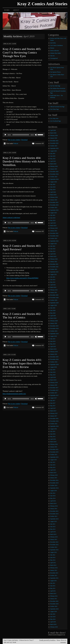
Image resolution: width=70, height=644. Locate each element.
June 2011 (53, 586)
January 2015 (54, 478)
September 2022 (54, 241)
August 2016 (54, 429)
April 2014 (53, 501)
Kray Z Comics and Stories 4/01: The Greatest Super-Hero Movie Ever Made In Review (22, 363)
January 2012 (54, 570)
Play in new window (14, 140)
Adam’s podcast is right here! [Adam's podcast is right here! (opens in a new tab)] (11, 218)
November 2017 (54, 390)
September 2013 (54, 519)
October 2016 (54, 424)
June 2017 (53, 403)
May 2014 (53, 498)
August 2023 (54, 213)
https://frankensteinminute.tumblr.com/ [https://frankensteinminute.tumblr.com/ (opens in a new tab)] (14, 394)
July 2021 (53, 277)
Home (7, 10)
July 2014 (53, 493)
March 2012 (53, 565)
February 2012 (54, 568)
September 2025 (54, 148)
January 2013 (54, 539)
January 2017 (54, 416)
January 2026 (54, 138)
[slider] (21, 135)
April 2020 (53, 316)
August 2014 (54, 491)
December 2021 (54, 264)
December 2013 (54, 511)
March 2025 (53, 164)
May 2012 (53, 560)
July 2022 (53, 246)
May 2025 (53, 159)
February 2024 (54, 197)
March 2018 (53, 380)
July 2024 (53, 184)
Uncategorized (54, 58)
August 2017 (54, 398)
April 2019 (53, 346)
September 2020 (54, 303)
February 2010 (54, 627)
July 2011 (53, 583)
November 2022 (54, 236)
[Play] (5, 135)
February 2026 (54, 136)
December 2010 (54, 601)
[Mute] (36, 135)
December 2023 (54, 202)
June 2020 (53, 310)
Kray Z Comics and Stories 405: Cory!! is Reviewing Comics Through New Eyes (22, 52)
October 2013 (54, 516)
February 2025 (54, 166)
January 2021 (54, 292)
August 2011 (53, 581)
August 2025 (54, 151)
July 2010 (53, 614)
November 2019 (54, 328)
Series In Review (55, 51)
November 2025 (54, 143)
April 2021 (53, 285)
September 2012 (54, 550)
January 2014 (54, 509)
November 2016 (54, 421)
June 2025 (53, 156)
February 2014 (54, 506)
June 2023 (53, 218)
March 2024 (53, 195)
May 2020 (53, 313)
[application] (24, 135)
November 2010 (54, 604)
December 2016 (54, 419)
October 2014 (54, 485)
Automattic (63, 642)
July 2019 (53, 339)
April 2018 (53, 377)
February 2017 (54, 413)
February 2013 (54, 537)
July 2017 (53, 401)
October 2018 (54, 362)
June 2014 (53, 496)
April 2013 (53, 532)
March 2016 (53, 442)
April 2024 (53, 192)
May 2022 (53, 251)
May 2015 (53, 467)
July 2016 (53, 431)
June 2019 (53, 341)
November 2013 (54, 514)
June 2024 (53, 187)
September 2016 (54, 426)
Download (24, 140)
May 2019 (53, 344)
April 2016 (53, 439)
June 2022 (53, 249)
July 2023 (53, 215)
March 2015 (53, 473)
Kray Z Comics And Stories (42, 4)
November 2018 (54, 359)
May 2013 (53, 529)
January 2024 (54, 200)
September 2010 (54, 609)
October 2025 (54, 146)
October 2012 (54, 547)
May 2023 (53, 220)
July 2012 (53, 555)
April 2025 (53, 161)
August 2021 (54, 274)
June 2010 (53, 617)
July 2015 (53, 462)
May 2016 (53, 437)
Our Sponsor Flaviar (55, 72)
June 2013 (53, 527)
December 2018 (54, 357)
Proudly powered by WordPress (47, 640)
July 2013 (53, 524)
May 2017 (53, 406)
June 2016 (53, 434)
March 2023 (53, 226)
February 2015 (54, 475)
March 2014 (53, 503)
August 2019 (54, 336)
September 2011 (54, 578)
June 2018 (53, 372)
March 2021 (53, 287)
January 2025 (54, 169)
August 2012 (54, 552)
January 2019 (54, 354)
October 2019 (54, 331)
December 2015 (54, 449)
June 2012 (53, 557)
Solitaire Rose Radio (55, 53)
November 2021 (54, 267)
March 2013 (53, 534)
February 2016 (54, 444)
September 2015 (54, 457)
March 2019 (53, 349)
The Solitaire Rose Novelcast (58, 88)
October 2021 (54, 269)
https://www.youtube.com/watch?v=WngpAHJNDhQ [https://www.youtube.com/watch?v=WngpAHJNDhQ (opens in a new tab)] (22, 278)
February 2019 (54, 352)
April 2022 (53, 254)
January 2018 (54, 385)
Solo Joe (52, 56)
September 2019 (54, 334)
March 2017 (53, 411)
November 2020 (54, 298)
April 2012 (53, 563)
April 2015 (53, 470)
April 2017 (53, 408)
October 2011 (54, 575)
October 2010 (54, 606)
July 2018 (53, 370)
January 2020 (54, 323)
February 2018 (54, 383)
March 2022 (53, 256)
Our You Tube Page (55, 86)
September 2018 (54, 365)
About (16, 10)
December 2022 (54, 233)
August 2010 (54, 612)
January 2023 (54, 231)
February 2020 (54, 321)
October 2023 (54, 208)
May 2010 (53, 619)
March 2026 (53, 133)
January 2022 (54, 262)
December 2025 (54, 141)
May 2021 (53, 282)
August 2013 (54, 521)
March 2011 (53, 594)
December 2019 (54, 326)
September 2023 (54, 210)
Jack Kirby (53, 43)
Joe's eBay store (54, 118)
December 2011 (54, 573)
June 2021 (53, 280)
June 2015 (53, 465)
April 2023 (53, 223)
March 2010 (53, 624)
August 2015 (54, 460)
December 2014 (54, 480)
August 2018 (54, 367)
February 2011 (54, 596)
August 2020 (54, 305)
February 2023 (54, 228)
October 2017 (54, 393)
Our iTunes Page (54, 109)
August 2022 (54, 244)
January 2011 (54, 599)
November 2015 (54, 452)
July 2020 (53, 308)
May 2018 (53, 375)
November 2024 (54, 174)
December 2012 (54, 542)
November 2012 (54, 545)
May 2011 (53, 588)
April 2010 (53, 622)
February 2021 (54, 290)
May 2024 (53, 190)
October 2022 (54, 238)
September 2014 (54, 488)
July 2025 (53, 154)
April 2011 (53, 591)
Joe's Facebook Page (55, 121)
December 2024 (54, 172)
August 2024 (54, 182)
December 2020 (54, 295)
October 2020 (54, 300)
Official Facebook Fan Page (57, 107)
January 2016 (54, 447)
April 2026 (53, 130)
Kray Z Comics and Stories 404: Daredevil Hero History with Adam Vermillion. (24, 161)
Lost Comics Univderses (56, 45)
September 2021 (54, 272)
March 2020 (53, 318)
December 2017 (54, 388)
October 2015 (54, 455)
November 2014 (54, 483)
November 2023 (54, 205)
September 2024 (54, 179)
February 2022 (54, 259)
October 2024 (54, 177)
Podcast (16, 143)
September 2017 (54, 395)
